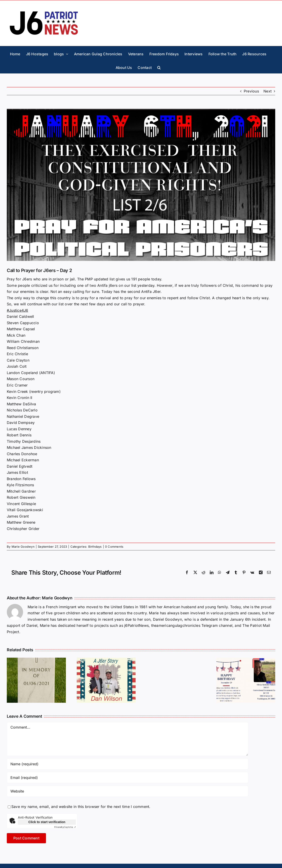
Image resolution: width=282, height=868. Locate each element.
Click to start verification (47, 822)
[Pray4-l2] (141, 185)
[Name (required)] (128, 764)
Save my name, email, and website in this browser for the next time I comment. (81, 807)
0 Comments (114, 547)
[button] (159, 66)
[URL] (128, 791)
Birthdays (95, 547)
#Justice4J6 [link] (18, 310)
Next (268, 91)
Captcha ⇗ (65, 827)
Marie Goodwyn (23, 547)
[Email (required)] (128, 778)
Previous (251, 91)
